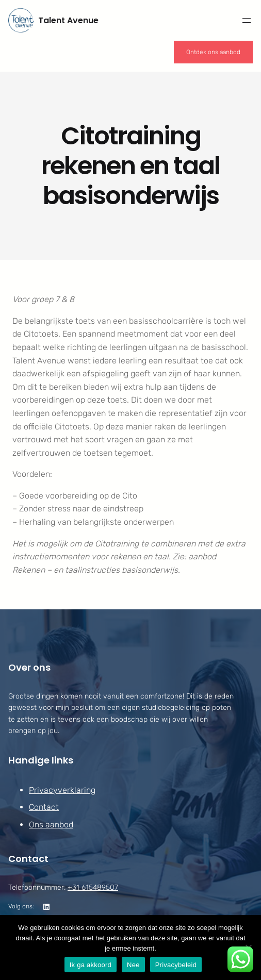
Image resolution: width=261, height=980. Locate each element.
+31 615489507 (93, 887)
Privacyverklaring (62, 790)
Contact (44, 808)
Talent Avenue (68, 20)
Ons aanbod (51, 825)
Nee (133, 965)
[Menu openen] (247, 21)
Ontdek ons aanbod (213, 52)
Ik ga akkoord (91, 965)
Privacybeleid (176, 965)
